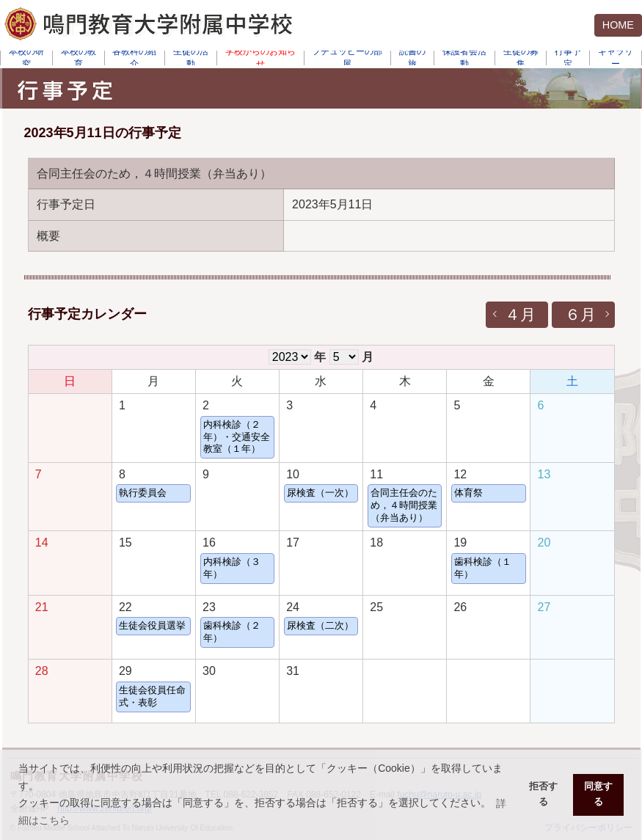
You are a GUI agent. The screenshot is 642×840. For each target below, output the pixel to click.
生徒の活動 (191, 58)
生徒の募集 (521, 58)
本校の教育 (79, 58)
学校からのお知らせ (260, 58)
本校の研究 (26, 58)
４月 (520, 314)
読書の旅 (412, 58)
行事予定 (568, 58)
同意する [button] (598, 794)
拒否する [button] (543, 794)
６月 (580, 314)
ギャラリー (616, 58)
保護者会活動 (464, 58)
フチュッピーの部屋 (347, 58)
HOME (618, 25)
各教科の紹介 (134, 58)
